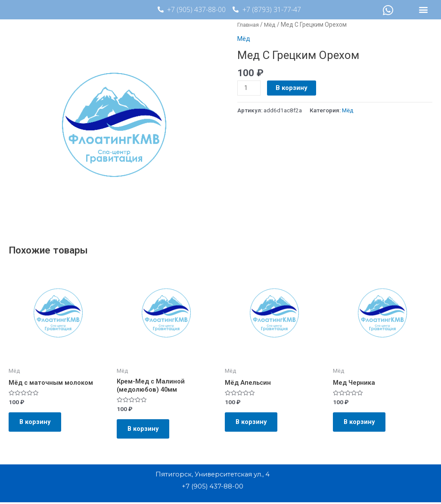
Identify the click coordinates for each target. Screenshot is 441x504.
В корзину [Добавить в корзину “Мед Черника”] (362, 423)
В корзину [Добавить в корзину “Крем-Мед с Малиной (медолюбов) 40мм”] (146, 430)
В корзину (292, 88)
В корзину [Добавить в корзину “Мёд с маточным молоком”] (37, 423)
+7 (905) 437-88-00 (212, 488)
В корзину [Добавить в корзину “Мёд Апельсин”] (254, 423)
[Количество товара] (249, 88)
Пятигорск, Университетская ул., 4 (213, 477)
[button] (424, 10)
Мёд (272, 25)
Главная (249, 25)
